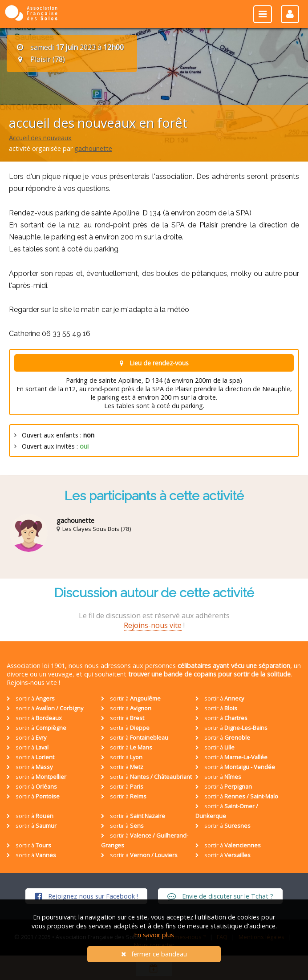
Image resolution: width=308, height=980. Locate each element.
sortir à (31, 698)
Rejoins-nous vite (153, 625)
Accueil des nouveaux (40, 138)
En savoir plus (154, 935)
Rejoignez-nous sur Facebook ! (86, 896)
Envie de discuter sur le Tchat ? (220, 896)
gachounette (93, 148)
